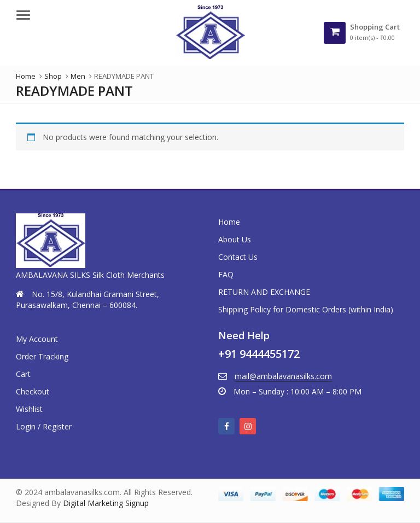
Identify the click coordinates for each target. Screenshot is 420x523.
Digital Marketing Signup (106, 503)
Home (229, 222)
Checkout (33, 391)
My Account (37, 339)
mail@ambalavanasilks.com (283, 376)
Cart (23, 374)
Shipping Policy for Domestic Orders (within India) (306, 309)
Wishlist (29, 409)
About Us (235, 239)
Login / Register (44, 426)
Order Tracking (42, 356)
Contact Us (238, 257)
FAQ (226, 274)
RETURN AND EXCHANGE (264, 292)
